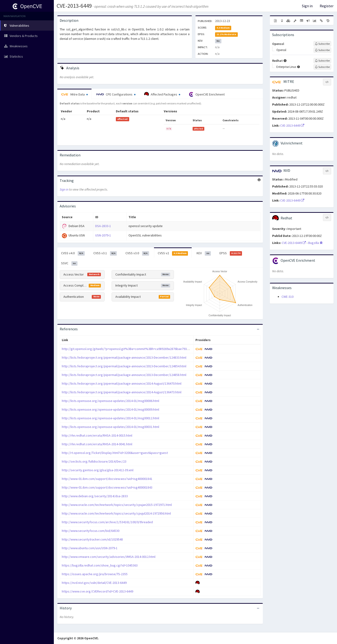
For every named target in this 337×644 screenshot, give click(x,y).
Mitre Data (74, 94)
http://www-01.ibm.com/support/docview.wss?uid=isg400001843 (107, 487)
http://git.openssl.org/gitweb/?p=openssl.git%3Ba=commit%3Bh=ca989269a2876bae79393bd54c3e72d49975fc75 (142, 349)
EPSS (231, 253)
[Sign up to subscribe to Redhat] (322, 61)
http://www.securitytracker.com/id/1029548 (92, 539)
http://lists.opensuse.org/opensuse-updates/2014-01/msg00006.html (110, 401)
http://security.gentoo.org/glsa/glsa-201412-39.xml (98, 470)
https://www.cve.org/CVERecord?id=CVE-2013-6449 (97, 591)
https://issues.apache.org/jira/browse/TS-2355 (95, 574)
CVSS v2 (173, 253)
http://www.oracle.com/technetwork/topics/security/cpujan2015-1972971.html (117, 505)
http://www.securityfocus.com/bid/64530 (91, 531)
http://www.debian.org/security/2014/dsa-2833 (95, 496)
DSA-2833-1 (103, 226)
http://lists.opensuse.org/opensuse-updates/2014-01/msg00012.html (110, 418)
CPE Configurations (116, 94)
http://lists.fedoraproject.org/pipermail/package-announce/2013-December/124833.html (124, 357)
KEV (204, 253)
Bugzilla (315, 243)
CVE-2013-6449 (74, 6)
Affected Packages (162, 94)
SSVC (69, 263)
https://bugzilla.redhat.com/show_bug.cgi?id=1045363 (100, 565)
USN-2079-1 (103, 235)
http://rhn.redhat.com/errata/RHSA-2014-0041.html (97, 444)
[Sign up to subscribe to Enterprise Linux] (322, 67)
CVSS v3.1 (105, 253)
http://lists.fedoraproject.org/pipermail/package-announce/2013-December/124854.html (124, 366)
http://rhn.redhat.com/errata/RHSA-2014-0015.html (97, 435)
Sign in (307, 6)
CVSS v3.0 (137, 253)
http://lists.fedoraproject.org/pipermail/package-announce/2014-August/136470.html (122, 383)
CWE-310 (288, 297)
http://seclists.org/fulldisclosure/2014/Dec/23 (94, 461)
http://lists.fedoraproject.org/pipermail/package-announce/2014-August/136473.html (122, 392)
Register (327, 6)
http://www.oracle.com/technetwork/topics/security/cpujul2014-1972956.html (116, 513)
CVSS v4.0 (73, 253)
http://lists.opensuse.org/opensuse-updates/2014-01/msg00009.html (110, 409)
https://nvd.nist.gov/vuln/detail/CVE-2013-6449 (94, 583)
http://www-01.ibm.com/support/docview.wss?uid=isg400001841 (107, 479)
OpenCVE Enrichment (207, 94)
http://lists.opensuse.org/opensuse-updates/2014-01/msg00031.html (110, 427)
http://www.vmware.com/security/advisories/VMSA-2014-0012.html (109, 557)
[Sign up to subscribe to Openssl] (322, 44)
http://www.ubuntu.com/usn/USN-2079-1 (90, 548)
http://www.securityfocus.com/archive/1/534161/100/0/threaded (107, 522)
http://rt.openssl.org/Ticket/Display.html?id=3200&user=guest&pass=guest (115, 453)
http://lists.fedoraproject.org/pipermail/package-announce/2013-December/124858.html (124, 375)
